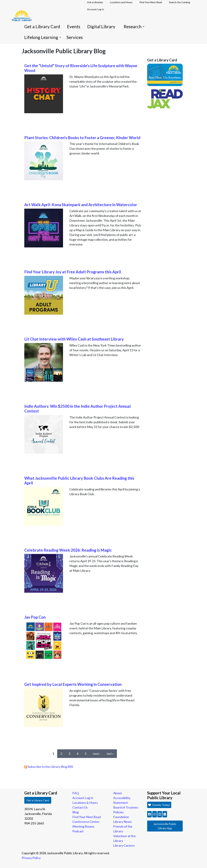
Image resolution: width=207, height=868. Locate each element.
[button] (149, 814)
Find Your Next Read (87, 817)
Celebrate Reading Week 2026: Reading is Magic (68, 550)
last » (110, 754)
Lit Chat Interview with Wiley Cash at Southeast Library (74, 339)
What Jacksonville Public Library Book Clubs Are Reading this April (79, 481)
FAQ (76, 793)
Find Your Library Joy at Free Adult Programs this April (73, 272)
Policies (118, 812)
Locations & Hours (85, 803)
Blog (76, 812)
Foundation (121, 817)
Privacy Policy (31, 858)
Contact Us (80, 807)
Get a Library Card (42, 27)
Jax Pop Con (35, 617)
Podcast (78, 831)
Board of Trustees (126, 807)
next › (97, 754)
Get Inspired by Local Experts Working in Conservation (73, 684)
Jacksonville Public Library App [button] (165, 826)
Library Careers (124, 845)
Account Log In (96, 9)
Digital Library (101, 27)
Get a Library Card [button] (38, 800)
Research (134, 27)
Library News (122, 822)
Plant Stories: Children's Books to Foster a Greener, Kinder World (82, 138)
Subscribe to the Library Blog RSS (49, 767)
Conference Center (86, 822)
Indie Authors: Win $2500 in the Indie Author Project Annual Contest (78, 409)
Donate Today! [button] (159, 805)
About (117, 793)
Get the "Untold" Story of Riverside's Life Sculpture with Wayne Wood (81, 68)
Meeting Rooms (83, 826)
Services (75, 37)
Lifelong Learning (43, 37)
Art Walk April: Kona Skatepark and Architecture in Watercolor (81, 205)
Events (74, 27)
